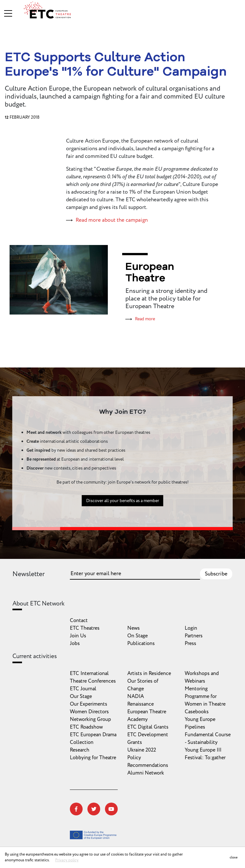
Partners (194, 636)
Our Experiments (89, 704)
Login (191, 628)
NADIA (136, 696)
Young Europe (200, 719)
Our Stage (81, 696)
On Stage (137, 636)
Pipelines (195, 727)
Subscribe (216, 574)
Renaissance (141, 704)
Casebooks (197, 712)
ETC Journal (83, 689)
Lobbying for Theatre (93, 758)
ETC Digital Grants (148, 727)
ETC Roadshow (86, 727)
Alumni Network (146, 773)
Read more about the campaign (112, 220)
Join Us (78, 636)
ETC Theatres (85, 628)
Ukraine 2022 (142, 750)
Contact (79, 620)
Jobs (75, 643)
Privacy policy (67, 860)
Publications (141, 643)
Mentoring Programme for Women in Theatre (205, 696)
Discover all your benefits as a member (123, 504)
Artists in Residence (149, 673)
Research (80, 750)
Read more (145, 319)
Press (190, 643)
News (134, 628)
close (234, 857)
